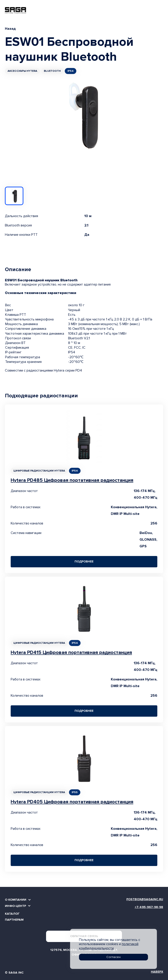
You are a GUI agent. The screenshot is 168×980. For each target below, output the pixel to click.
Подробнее (84, 561)
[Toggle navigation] (161, 10)
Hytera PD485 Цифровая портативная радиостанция (72, 480)
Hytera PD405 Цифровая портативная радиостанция (72, 802)
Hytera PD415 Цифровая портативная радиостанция (71, 653)
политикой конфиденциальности (109, 946)
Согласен (113, 957)
